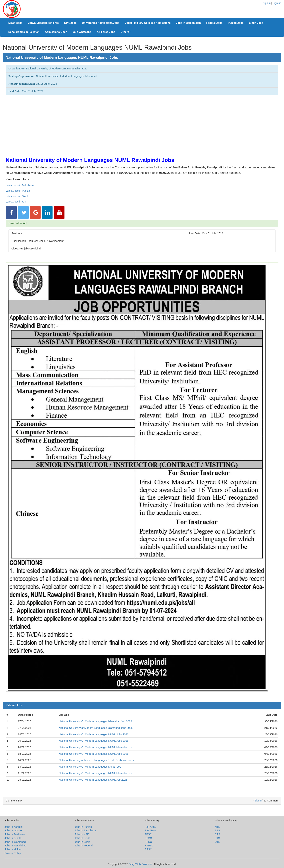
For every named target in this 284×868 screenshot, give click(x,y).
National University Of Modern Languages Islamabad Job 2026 (95, 721)
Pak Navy (150, 830)
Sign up (277, 3)
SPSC (148, 849)
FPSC (148, 834)
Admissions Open (56, 32)
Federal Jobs (214, 23)
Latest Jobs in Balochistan (20, 185)
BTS (217, 830)
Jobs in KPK (82, 834)
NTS (217, 827)
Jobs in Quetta (13, 838)
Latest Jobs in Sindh (17, 196)
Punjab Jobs (236, 23)
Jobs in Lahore (13, 830)
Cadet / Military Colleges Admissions (148, 23)
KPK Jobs (70, 23)
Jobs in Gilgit (82, 842)
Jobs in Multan (13, 849)
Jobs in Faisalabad (15, 846)
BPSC (148, 838)
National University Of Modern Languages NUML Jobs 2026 (94, 734)
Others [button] (126, 32)
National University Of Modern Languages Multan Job (90, 767)
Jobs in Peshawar (15, 834)
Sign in (267, 3)
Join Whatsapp (82, 32)
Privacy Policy (13, 853)
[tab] (142, 223)
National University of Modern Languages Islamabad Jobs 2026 (96, 728)
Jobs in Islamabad (15, 842)
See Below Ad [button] (18, 223)
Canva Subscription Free (43, 23)
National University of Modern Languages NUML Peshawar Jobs (96, 760)
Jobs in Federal (84, 846)
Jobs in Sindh (83, 838)
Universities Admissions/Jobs (101, 23)
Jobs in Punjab (83, 827)
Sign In (258, 801)
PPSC (148, 842)
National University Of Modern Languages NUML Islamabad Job (96, 747)
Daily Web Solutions (141, 864)
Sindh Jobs (256, 23)
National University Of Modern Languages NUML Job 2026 (93, 780)
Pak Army (150, 827)
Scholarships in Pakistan (24, 32)
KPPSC (149, 846)
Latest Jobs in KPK (16, 202)
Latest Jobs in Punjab (18, 191)
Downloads (15, 23)
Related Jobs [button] (14, 705)
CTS (217, 834)
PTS (217, 838)
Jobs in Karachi (13, 827)
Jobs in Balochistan (188, 23)
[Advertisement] (114, 124)
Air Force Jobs (106, 32)
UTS (217, 842)
